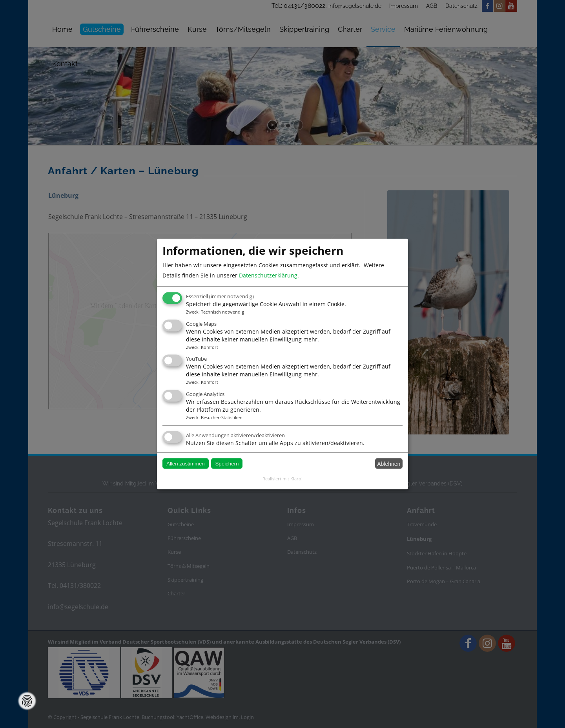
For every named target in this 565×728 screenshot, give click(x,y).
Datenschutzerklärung (268, 275)
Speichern (227, 464)
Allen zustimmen (186, 464)
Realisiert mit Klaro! (282, 479)
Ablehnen (389, 463)
